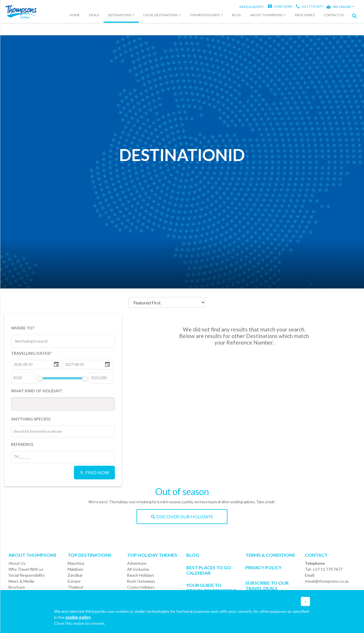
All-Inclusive (138, 569)
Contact (316, 555)
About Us (17, 563)
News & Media (21, 581)
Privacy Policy (263, 567)
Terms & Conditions (270, 555)
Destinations (120, 15)
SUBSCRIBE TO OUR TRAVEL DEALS (267, 585)
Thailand (75, 587)
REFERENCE (22, 444)
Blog (237, 15)
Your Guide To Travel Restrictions (211, 588)
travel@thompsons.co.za (327, 581)
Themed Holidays (205, 15)
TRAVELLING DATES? (31, 353)
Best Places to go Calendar (209, 570)
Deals (94, 15)
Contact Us (334, 15)
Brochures (305, 15)
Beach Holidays (141, 575)
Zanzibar (75, 575)
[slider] (40, 378)
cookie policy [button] (78, 617)
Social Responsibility (27, 575)
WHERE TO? (23, 328)
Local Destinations (161, 15)
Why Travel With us (26, 569)
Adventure (137, 563)
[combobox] (36, 341)
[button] (356, 16)
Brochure (17, 587)
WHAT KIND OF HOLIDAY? (37, 391)
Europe (74, 581)
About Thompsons (267, 15)
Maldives (76, 569)
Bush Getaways (141, 581)
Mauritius (76, 563)
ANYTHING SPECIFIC (31, 419)
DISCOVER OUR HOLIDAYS (182, 516)
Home (75, 15)
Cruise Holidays (141, 587)
